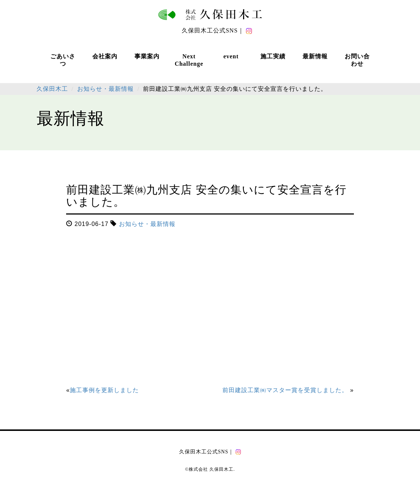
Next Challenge (189, 60)
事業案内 (147, 56)
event (231, 56)
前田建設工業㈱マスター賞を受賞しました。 (285, 390)
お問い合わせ (357, 60)
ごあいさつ (63, 60)
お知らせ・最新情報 (147, 224)
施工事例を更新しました (104, 390)
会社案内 (105, 56)
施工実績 (273, 56)
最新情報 (315, 56)
